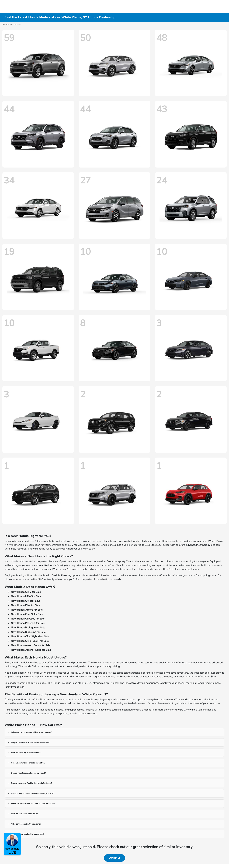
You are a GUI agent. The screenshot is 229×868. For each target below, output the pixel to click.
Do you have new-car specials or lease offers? (31, 742)
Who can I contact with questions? (26, 824)
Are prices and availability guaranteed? (28, 834)
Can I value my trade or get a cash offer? (28, 763)
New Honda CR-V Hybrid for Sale (30, 637)
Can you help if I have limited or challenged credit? (33, 793)
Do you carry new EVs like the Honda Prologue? (31, 783)
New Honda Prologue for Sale (28, 628)
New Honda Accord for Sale (27, 610)
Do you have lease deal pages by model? (28, 773)
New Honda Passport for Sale (28, 623)
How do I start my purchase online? (26, 753)
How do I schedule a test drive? (24, 814)
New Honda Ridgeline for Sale (28, 632)
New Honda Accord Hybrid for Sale (31, 650)
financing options (71, 575)
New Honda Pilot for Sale (26, 605)
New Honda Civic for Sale (26, 601)
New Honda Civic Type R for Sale (30, 641)
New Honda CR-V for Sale (26, 592)
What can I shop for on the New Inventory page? (32, 732)
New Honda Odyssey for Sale (28, 619)
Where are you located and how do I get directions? (33, 804)
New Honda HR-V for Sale (26, 596)
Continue (114, 858)
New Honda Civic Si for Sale (27, 614)
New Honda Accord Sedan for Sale (31, 645)
